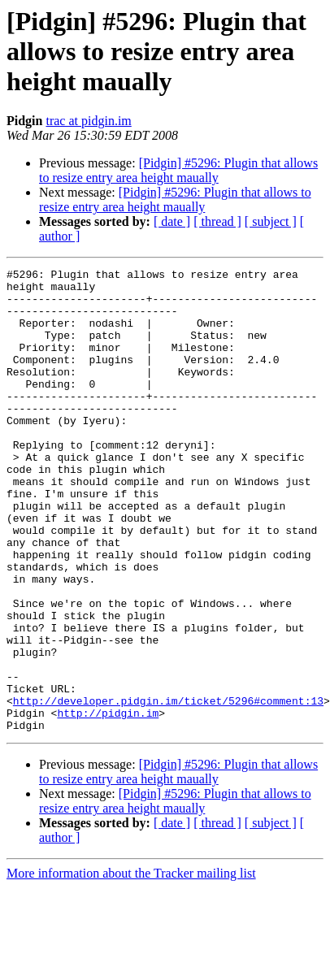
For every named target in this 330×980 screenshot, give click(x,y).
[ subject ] (271, 221)
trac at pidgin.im (88, 121)
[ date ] (172, 221)
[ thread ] (217, 221)
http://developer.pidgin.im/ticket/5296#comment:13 (168, 788)
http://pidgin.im (108, 803)
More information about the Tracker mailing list (131, 966)
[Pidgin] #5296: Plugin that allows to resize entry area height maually (178, 170)
